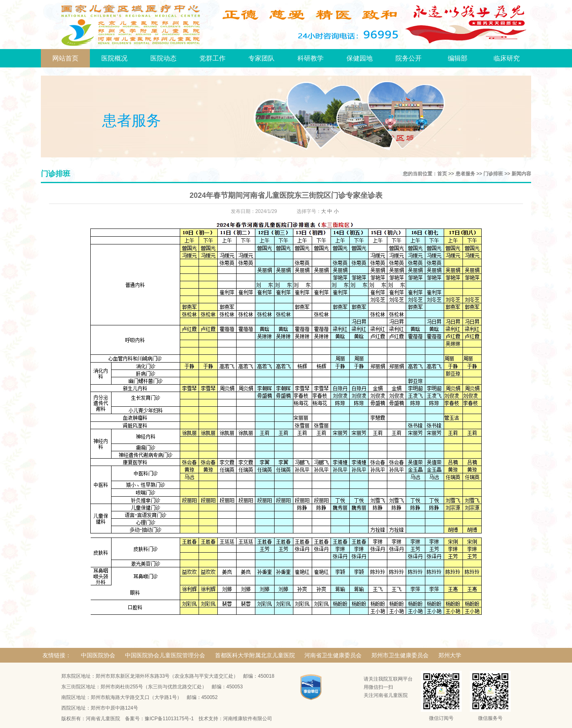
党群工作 (212, 58)
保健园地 (360, 58)
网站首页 (65, 58)
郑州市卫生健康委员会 (400, 655)
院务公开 (409, 58)
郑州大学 (450, 655)
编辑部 (458, 58)
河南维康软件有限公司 (248, 719)
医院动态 (163, 58)
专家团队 (261, 58)
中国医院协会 (98, 655)
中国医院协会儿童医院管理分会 (165, 655)
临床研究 (507, 58)
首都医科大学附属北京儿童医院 (255, 655)
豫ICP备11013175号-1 (169, 719)
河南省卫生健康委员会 (333, 655)
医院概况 (114, 58)
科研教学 (311, 58)
